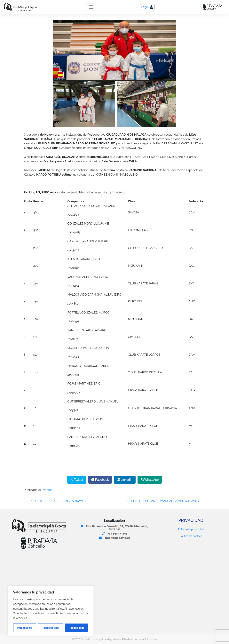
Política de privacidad (191, 529)
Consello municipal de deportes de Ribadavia (107, 639)
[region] (51, 611)
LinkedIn (127, 480)
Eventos (47, 490)
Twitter (79, 480)
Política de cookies (191, 536)
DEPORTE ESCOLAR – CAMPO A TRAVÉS (57, 501)
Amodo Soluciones (146, 639)
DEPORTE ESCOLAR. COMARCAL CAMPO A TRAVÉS (163, 501)
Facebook (102, 480)
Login (147, 7)
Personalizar (25, 628)
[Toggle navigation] (91, 7)
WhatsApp (152, 480)
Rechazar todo (51, 628)
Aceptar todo (77, 628)
